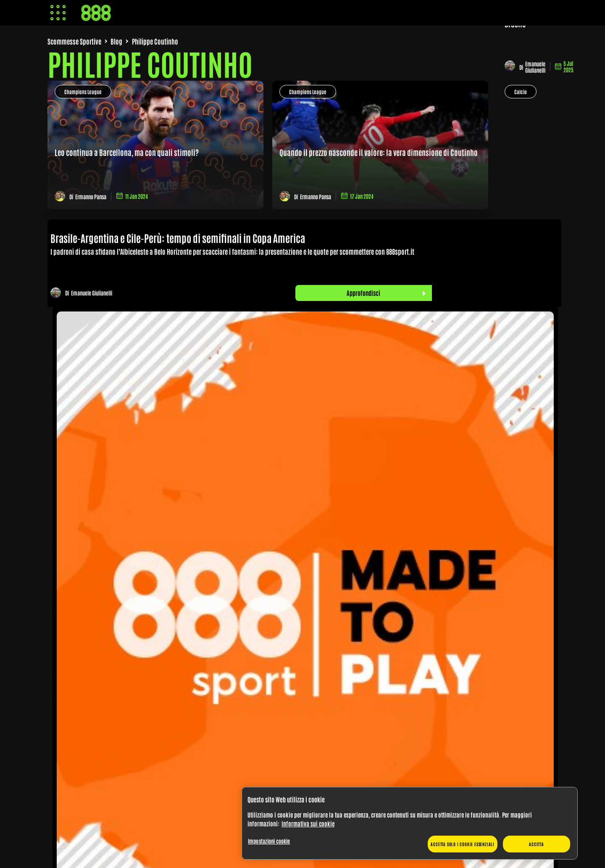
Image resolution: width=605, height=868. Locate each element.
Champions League (83, 92)
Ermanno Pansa (91, 197)
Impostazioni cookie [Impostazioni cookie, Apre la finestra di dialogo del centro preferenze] (269, 841)
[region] (410, 823)
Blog (116, 41)
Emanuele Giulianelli (535, 67)
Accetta (537, 844)
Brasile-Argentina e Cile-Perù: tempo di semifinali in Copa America (179, 238)
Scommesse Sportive (74, 41)
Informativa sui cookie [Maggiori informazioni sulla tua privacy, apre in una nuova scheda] (308, 823)
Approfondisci (363, 293)
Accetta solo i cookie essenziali (463, 844)
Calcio (521, 92)
